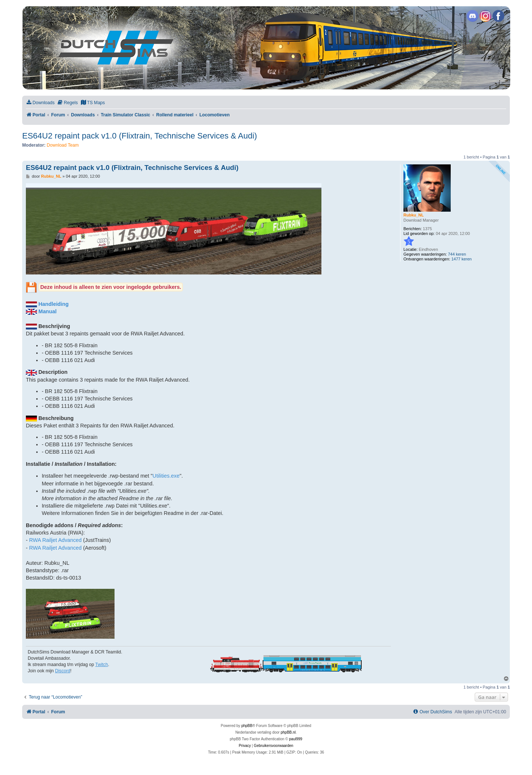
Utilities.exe (166, 476)
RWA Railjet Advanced (55, 540)
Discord (63, 671)
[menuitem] (40, 103)
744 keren (457, 254)
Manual (47, 311)
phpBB (247, 726)
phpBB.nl (288, 732)
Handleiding (54, 304)
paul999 (296, 739)
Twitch (102, 665)
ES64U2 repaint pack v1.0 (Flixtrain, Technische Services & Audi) (139, 136)
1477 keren (462, 259)
